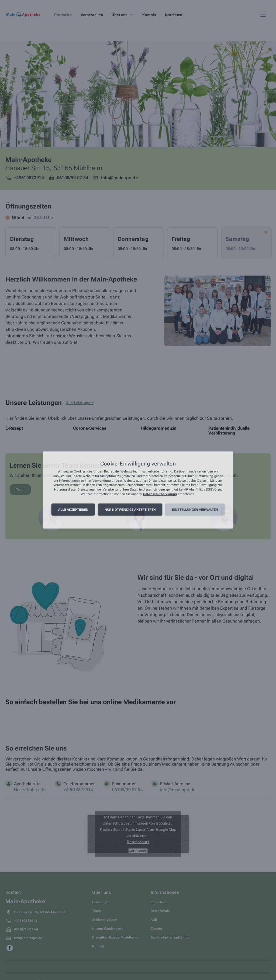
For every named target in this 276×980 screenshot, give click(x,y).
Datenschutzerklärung (160, 494)
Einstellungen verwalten (195, 510)
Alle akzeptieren (73, 510)
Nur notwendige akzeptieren (130, 510)
